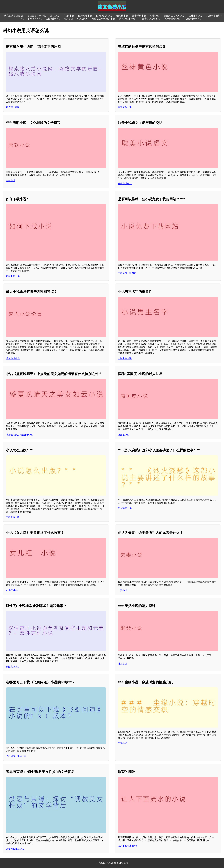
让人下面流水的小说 (128, 846)
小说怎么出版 (13, 517)
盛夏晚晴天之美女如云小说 (20, 435)
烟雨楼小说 (122, 16)
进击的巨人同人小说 (174, 16)
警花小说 (55, 16)
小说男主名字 (125, 358)
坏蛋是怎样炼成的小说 (103, 19)
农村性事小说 (195, 16)
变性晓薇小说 (53, 19)
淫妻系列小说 (139, 16)
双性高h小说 (12, 667)
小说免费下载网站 (127, 273)
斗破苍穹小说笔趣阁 (150, 19)
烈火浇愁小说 (125, 508)
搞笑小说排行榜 (127, 19)
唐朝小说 (10, 181)
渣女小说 (68, 19)
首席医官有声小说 (37, 16)
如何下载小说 (13, 276)
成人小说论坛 (13, 358)
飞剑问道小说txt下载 (16, 756)
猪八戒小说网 (13, 107)
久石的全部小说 (193, 19)
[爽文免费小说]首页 (13, 16)
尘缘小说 (122, 743)
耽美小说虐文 (125, 184)
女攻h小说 (69, 16)
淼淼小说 (155, 16)
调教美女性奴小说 (15, 849)
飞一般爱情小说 (172, 19)
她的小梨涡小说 (104, 16)
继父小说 (122, 664)
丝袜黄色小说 (125, 107)
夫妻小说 (122, 590)
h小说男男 (82, 19)
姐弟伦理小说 (85, 16)
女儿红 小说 (12, 590)
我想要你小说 (35, 19)
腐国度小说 (124, 435)
